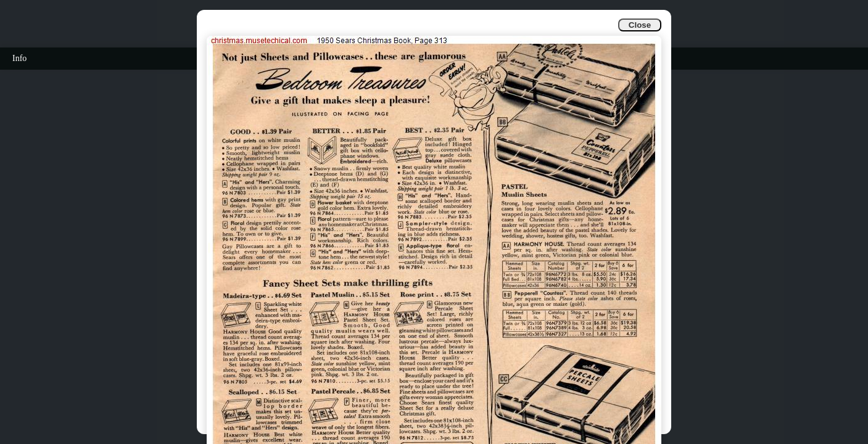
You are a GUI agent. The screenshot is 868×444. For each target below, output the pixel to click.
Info (19, 58)
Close (640, 25)
